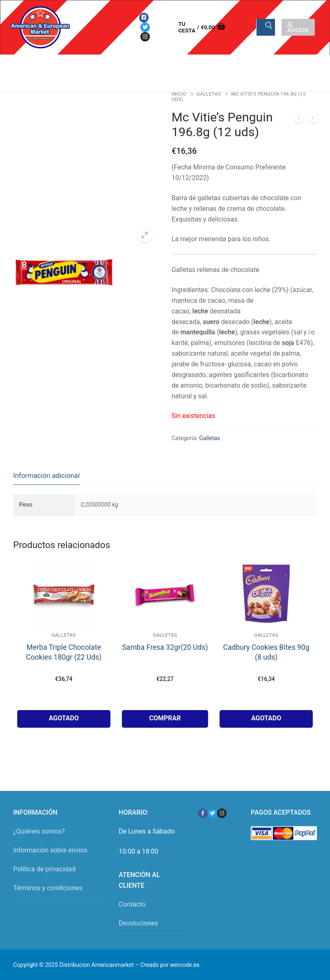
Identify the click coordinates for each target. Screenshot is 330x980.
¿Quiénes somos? (39, 831)
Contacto (132, 904)
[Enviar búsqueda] (266, 27)
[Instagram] (145, 37)
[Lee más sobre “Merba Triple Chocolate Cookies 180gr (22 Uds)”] (64, 719)
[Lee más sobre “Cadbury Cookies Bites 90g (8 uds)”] (266, 719)
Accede (298, 27)
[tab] (46, 476)
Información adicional (46, 475)
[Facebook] (144, 17)
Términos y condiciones (48, 888)
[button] (145, 235)
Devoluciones (138, 923)
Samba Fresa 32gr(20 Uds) (165, 647)
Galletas (209, 94)
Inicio (179, 94)
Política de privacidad (44, 869)
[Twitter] (145, 27)
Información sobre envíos (50, 850)
